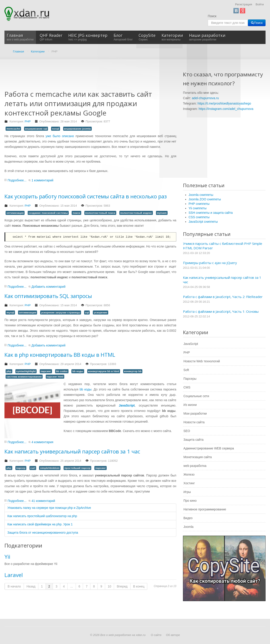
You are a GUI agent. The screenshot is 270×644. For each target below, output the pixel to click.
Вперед (122, 586)
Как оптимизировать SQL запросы (48, 296)
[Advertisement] (86, 78)
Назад (31, 586)
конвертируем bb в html (104, 371)
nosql (56, 129)
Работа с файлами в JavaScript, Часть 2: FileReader (223, 297)
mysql (10, 313)
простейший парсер (78, 468)
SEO (187, 431)
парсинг (46, 371)
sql (87, 313)
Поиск (212, 16)
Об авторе (173, 635)
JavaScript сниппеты (203, 222)
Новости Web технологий (202, 361)
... (72, 586)
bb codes (62, 371)
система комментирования (24, 377)
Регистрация (244, 4)
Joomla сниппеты (201, 195)
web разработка (195, 466)
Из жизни (190, 405)
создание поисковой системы (48, 213)
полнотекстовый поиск (100, 213)
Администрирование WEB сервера (209, 448)
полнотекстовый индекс (136, 213)
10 (110, 586)
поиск (76, 213)
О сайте (156, 635)
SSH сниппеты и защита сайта (211, 213)
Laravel (14, 575)
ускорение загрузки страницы (61, 313)
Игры (187, 492)
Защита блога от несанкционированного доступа (43, 533)
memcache (13, 129)
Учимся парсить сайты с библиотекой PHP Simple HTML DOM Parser (223, 246)
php (9, 371)
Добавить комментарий (48, 287)
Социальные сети (196, 396)
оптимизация (15, 213)
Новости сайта (194, 422)
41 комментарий (43, 501)
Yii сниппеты (197, 208)
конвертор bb (133, 371)
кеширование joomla (77, 129)
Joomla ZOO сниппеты (205, 199)
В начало (14, 586)
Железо (189, 474)
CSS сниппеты (199, 217)
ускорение (101, 313)
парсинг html (55, 377)
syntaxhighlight (26, 371)
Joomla (188, 527)
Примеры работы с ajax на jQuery (210, 263)
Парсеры (190, 379)
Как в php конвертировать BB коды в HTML (60, 355)
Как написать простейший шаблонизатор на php (42, 516)
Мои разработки (195, 413)
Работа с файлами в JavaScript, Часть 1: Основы (221, 311)
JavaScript (191, 344)
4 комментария (42, 442)
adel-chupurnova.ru (205, 98)
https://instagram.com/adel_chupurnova (226, 109)
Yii (7, 557)
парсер (21, 468)
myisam (162, 213)
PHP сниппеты (199, 204)
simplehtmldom (50, 468)
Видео (188, 518)
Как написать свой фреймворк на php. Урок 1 (40, 524)
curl (33, 468)
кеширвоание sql (36, 129)
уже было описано (60, 136)
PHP (28, 121)
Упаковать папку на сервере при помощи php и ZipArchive (49, 508)
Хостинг (189, 483)
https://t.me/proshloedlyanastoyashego (224, 103)
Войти (260, 4)
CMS (187, 387)
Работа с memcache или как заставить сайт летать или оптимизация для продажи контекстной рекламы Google (78, 103)
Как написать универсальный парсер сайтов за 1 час (72, 451)
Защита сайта (193, 440)
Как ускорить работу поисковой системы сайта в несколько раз (86, 196)
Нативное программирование (205, 509)
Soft (186, 370)
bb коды (78, 371)
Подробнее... (17, 180)
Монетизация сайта (198, 457)
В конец (139, 586)
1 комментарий (42, 180)
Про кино (190, 501)
